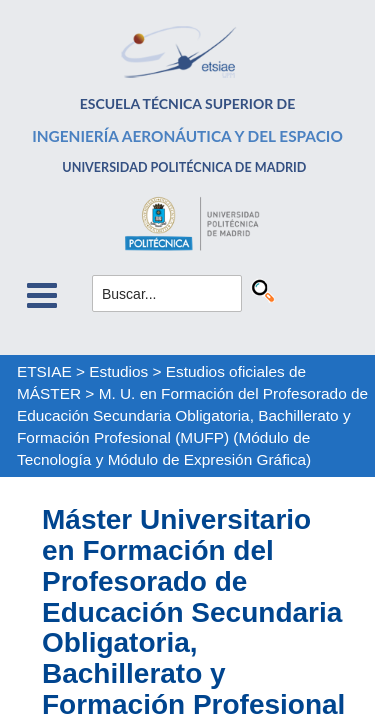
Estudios (118, 371)
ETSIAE (44, 371)
